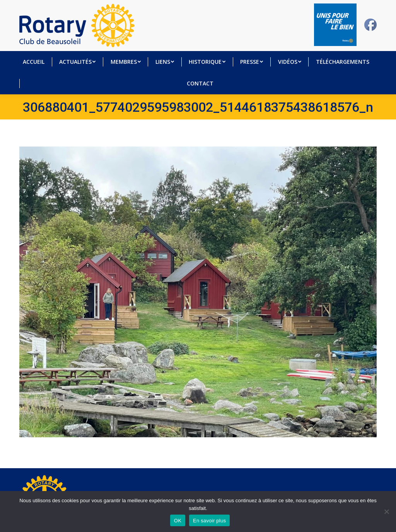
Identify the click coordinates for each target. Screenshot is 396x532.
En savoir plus (209, 521)
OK (178, 521)
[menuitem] (34, 62)
